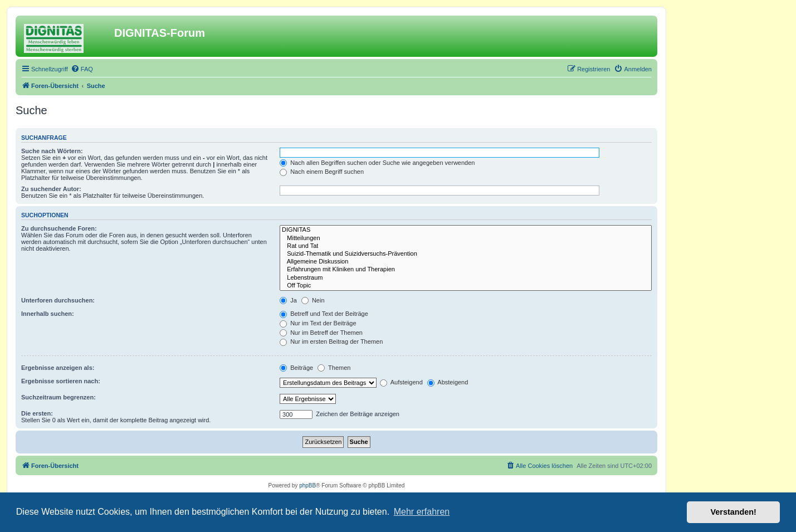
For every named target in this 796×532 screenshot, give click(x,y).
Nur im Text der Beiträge (318, 323)
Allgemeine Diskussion (466, 262)
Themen (334, 368)
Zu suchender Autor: (51, 189)
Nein (313, 300)
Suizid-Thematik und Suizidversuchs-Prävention (466, 254)
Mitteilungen (466, 238)
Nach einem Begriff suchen (322, 172)
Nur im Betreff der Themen (321, 333)
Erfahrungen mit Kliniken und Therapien (466, 270)
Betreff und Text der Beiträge (324, 314)
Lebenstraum (466, 278)
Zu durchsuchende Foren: (59, 228)
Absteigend (448, 382)
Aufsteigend (401, 382)
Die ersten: (37, 413)
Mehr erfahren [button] (422, 512)
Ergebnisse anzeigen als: (58, 368)
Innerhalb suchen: (48, 314)
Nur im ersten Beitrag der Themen (331, 341)
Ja (288, 300)
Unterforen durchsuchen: (58, 300)
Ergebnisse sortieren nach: (61, 381)
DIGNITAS (466, 230)
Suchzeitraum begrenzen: (58, 397)
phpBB (307, 485)
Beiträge (296, 368)
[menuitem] (82, 69)
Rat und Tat (466, 246)
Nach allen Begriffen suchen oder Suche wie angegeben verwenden (377, 163)
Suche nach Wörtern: (52, 151)
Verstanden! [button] (734, 512)
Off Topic (466, 286)
